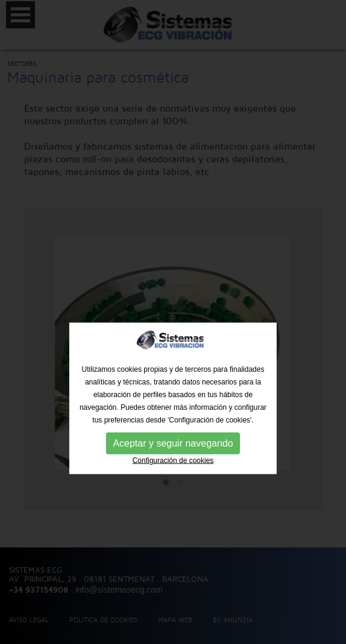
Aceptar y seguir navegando (173, 461)
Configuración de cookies (173, 478)
